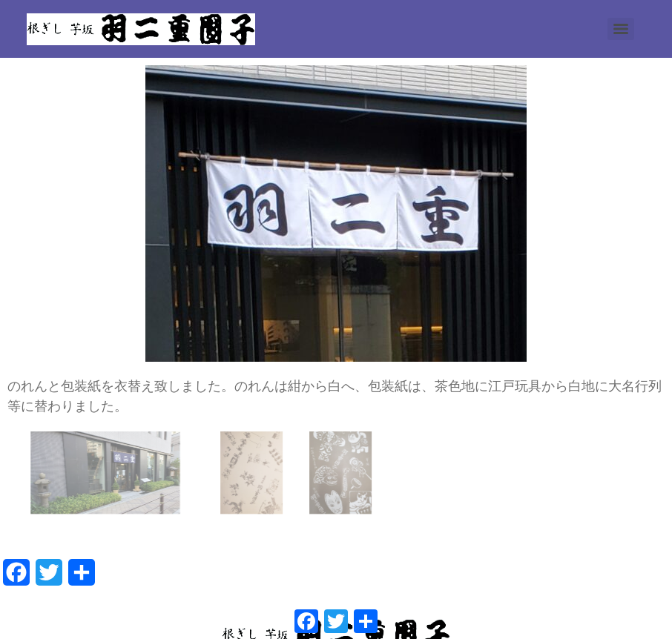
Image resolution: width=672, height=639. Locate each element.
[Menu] (621, 29)
